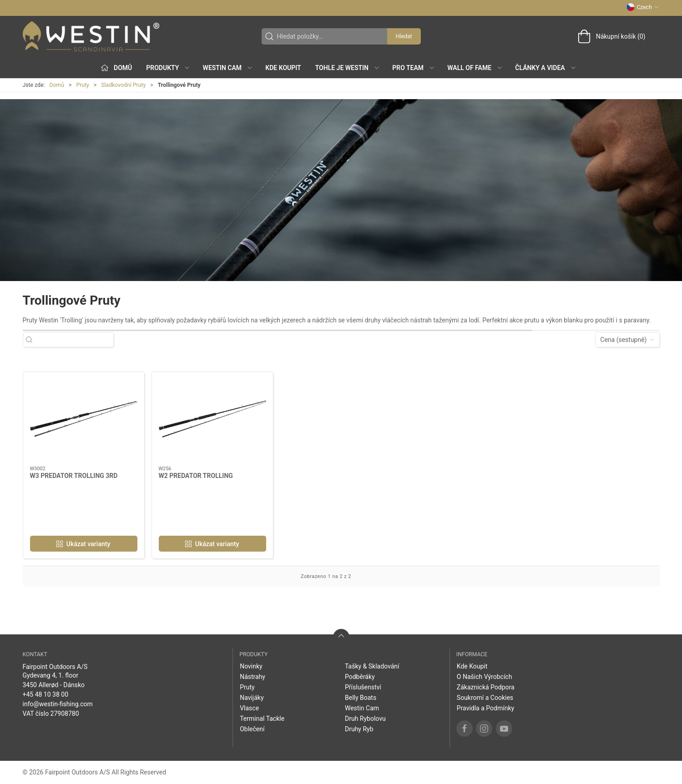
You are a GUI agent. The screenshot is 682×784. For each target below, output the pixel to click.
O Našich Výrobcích (485, 677)
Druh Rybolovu (365, 719)
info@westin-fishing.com (58, 704)
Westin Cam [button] (228, 68)
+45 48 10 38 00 (46, 694)
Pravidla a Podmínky (485, 708)
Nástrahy (253, 677)
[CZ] (91, 36)
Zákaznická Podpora (486, 687)
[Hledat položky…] (76, 340)
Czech (643, 7)
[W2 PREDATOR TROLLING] (212, 419)
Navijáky (252, 698)
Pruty (82, 85)
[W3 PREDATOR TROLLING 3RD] (84, 419)
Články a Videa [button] (546, 68)
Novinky (251, 666)
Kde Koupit (283, 68)
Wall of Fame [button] (475, 68)
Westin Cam (362, 708)
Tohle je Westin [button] (348, 68)
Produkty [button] (168, 68)
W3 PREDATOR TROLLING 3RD (74, 476)
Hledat (404, 36)
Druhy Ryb (359, 729)
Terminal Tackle (262, 719)
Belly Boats (361, 698)
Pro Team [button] (414, 68)
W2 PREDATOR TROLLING (196, 476)
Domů (57, 85)
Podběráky (360, 677)
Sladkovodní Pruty (123, 85)
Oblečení (252, 729)
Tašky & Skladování (372, 666)
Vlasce (249, 708)
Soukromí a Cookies (485, 698)
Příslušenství (363, 687)
